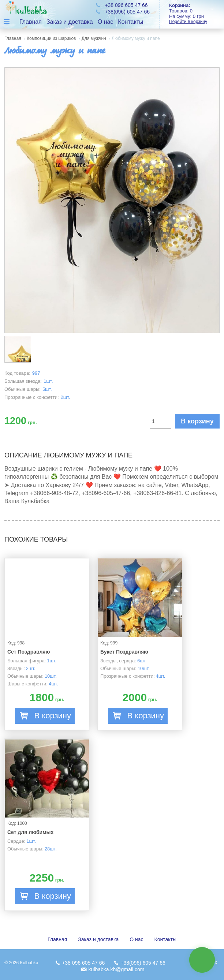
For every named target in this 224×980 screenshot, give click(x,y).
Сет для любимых (30, 832)
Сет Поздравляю (29, 652)
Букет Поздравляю (124, 652)
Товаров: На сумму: (197, 13)
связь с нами (202, 960)
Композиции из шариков (51, 38)
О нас (106, 22)
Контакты (130, 22)
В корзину (197, 421)
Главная (31, 22)
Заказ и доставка (70, 22)
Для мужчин (94, 38)
